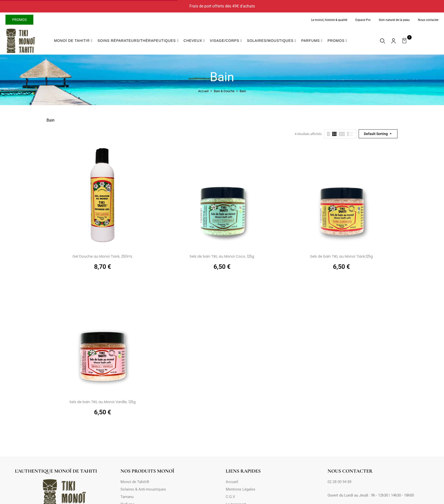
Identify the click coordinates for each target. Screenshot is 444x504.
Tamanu (127, 497)
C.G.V (230, 497)
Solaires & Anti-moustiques (143, 489)
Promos (19, 20)
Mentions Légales (241, 489)
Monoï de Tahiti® (135, 482)
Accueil (203, 91)
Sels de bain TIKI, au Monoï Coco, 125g (222, 256)
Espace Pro (363, 20)
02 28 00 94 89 (339, 482)
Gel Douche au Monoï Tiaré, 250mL (103, 256)
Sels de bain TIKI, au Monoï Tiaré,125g (341, 256)
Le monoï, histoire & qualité (329, 20)
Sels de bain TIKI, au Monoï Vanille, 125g (103, 402)
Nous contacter (428, 20)
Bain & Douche (224, 91)
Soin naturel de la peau (394, 20)
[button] (405, 41)
